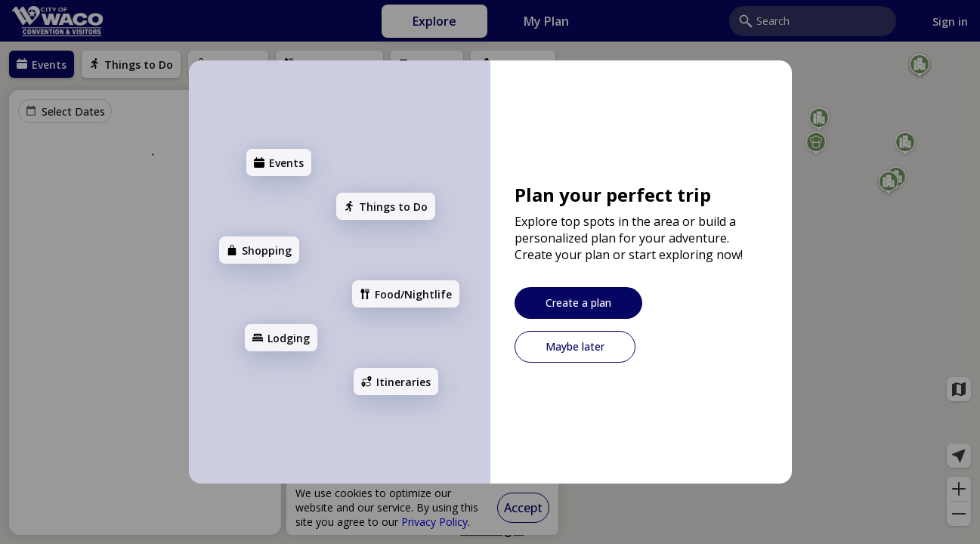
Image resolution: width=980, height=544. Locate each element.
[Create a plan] (578, 303)
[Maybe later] (575, 347)
